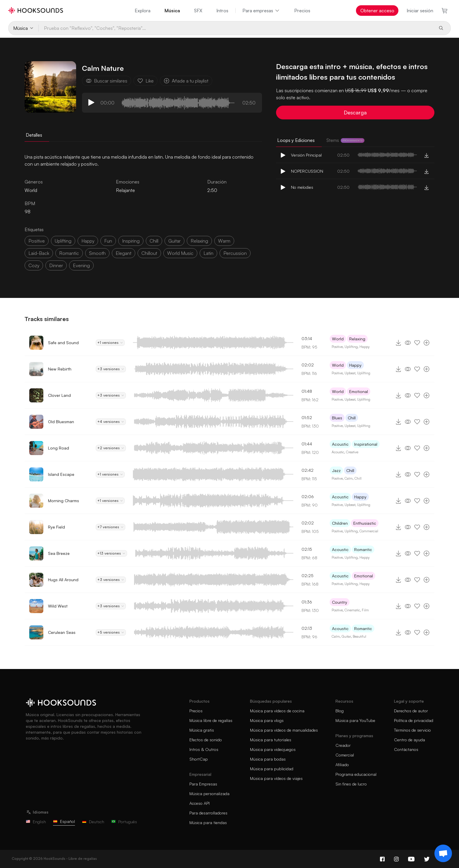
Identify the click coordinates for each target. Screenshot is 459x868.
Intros (222, 11)
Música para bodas (268, 759)
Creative (352, 452)
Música (172, 11)
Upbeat (350, 373)
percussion (235, 253)
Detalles (34, 135)
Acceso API (199, 803)
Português (124, 822)
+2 (111, 448)
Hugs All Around (63, 580)
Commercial (369, 531)
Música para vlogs (267, 720)
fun (108, 241)
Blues (337, 418)
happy (88, 241)
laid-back (39, 253)
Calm (349, 478)
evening (81, 265)
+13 (111, 553)
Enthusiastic (365, 523)
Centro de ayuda (410, 740)
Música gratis (202, 730)
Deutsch (93, 822)
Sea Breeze (59, 553)
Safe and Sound (63, 343)
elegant (124, 253)
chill (154, 241)
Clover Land (59, 395)
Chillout (149, 253)
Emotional (359, 391)
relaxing (199, 241)
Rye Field (56, 527)
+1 (110, 343)
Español (64, 821)
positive (37, 241)
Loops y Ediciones (296, 140)
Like (145, 81)
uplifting (63, 241)
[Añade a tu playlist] (427, 343)
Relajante (125, 190)
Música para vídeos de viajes (276, 778)
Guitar (346, 636)
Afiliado (342, 765)
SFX (198, 11)
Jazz (336, 470)
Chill (352, 418)
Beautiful (359, 636)
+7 (111, 527)
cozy (34, 265)
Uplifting (351, 347)
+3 (111, 369)
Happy (365, 347)
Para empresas (261, 11)
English (36, 822)
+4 (111, 422)
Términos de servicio (412, 730)
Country (340, 602)
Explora (143, 11)
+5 (111, 632)
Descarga (355, 112)
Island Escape (61, 474)
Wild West (58, 606)
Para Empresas (203, 784)
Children (340, 523)
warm (224, 241)
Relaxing (357, 339)
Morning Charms (64, 501)
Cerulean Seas (62, 632)
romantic (69, 253)
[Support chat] (443, 853)
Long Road (59, 448)
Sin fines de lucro (351, 784)
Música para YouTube (355, 720)
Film (365, 610)
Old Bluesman (61, 422)
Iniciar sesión (420, 11)
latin (208, 253)
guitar (174, 241)
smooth (97, 253)
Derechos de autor (411, 711)
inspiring (131, 241)
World (338, 339)
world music (180, 253)
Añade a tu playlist (186, 81)
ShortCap (199, 759)
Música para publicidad (272, 769)
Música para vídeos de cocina (277, 711)
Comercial (345, 755)
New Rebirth (60, 369)
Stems (345, 140)
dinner (56, 265)
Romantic (363, 549)
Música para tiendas (208, 822)
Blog (340, 711)
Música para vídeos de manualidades (284, 730)
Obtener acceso (377, 11)
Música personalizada (209, 794)
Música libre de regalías (211, 720)
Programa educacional (356, 774)
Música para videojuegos (273, 749)
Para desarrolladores (208, 813)
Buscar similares (107, 81)
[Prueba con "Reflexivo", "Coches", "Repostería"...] (236, 28)
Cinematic (352, 610)
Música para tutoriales (271, 740)
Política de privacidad (414, 720)
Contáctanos (406, 749)
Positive (337, 347)
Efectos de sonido (206, 740)
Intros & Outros (204, 749)
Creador (343, 745)
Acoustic (340, 444)
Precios (302, 11)
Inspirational (366, 444)
